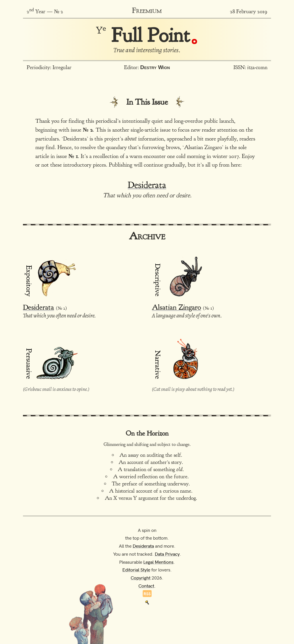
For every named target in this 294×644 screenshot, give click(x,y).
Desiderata (147, 185)
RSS (147, 594)
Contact (146, 586)
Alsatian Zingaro (176, 307)
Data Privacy (167, 554)
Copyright (141, 577)
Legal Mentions (158, 562)
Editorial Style (136, 569)
